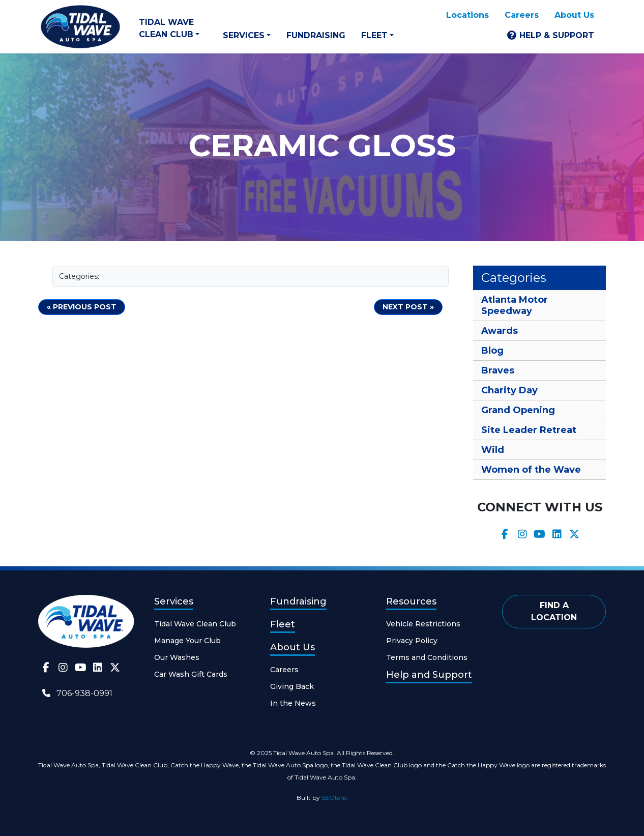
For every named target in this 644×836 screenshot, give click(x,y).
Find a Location (554, 611)
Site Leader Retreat (529, 430)
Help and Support (429, 675)
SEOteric (334, 798)
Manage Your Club (187, 641)
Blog (492, 351)
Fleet (374, 35)
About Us (574, 15)
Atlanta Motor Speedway (515, 305)
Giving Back (292, 686)
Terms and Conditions (427, 657)
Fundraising (316, 35)
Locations (467, 15)
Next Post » (408, 307)
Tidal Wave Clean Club (166, 28)
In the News (293, 703)
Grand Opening (518, 410)
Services (244, 35)
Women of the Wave (531, 470)
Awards (500, 331)
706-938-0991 (84, 693)
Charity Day (509, 390)
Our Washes (177, 657)
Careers (522, 15)
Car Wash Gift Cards (191, 674)
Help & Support (557, 35)
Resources (411, 601)
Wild (493, 450)
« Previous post (82, 307)
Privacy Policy (412, 641)
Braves (498, 370)
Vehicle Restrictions (423, 624)
